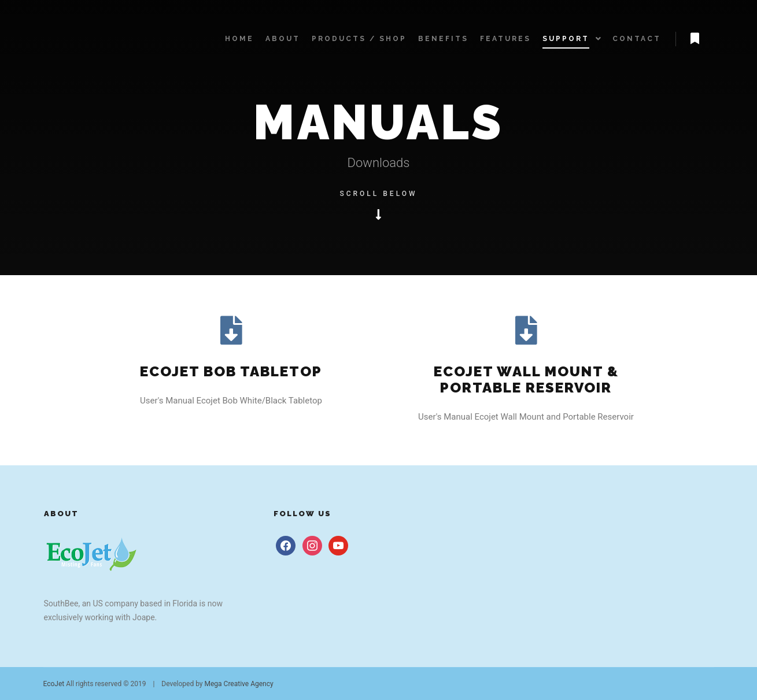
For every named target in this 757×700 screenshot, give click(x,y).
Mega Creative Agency (239, 684)
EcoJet (54, 684)
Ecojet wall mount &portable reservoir (526, 379)
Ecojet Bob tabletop (231, 371)
